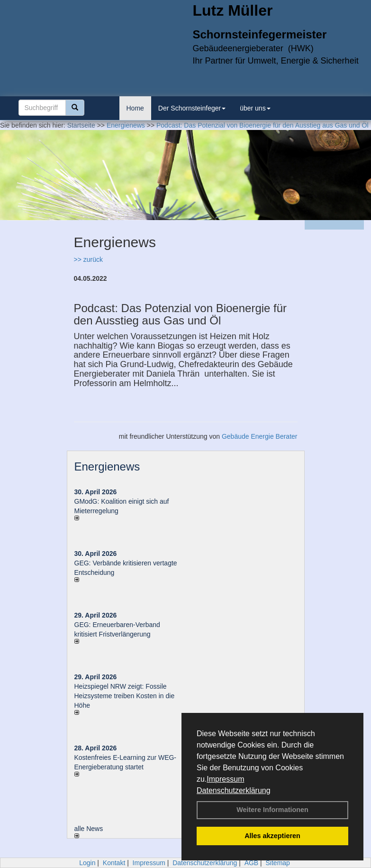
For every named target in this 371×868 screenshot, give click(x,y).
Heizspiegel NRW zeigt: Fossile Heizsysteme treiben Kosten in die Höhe (125, 696)
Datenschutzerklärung (234, 790)
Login (87, 863)
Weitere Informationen (272, 810)
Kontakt (114, 863)
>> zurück (88, 259)
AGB (252, 863)
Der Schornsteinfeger (192, 108)
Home (135, 108)
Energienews (107, 466)
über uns (255, 108)
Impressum (225, 779)
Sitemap (278, 863)
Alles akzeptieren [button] (272, 836)
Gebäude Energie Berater (260, 436)
